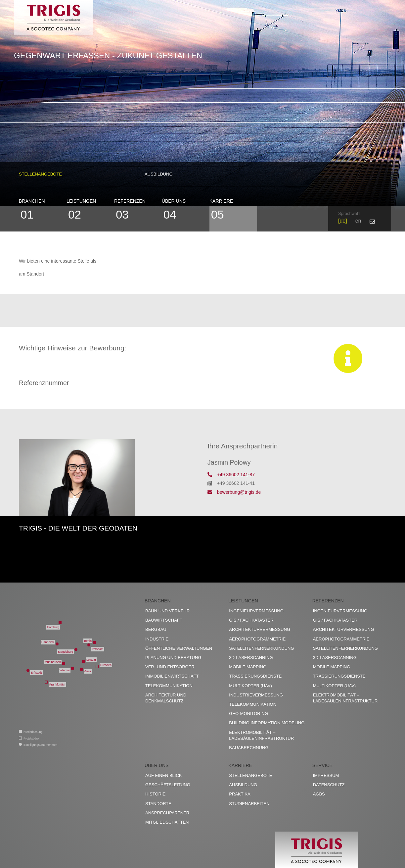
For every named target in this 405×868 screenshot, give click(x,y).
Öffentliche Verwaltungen (179, 648)
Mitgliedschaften (167, 822)
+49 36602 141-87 (231, 475)
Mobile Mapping (248, 667)
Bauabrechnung (249, 748)
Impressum (326, 775)
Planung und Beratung (173, 658)
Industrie (157, 639)
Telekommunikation (169, 686)
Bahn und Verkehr (167, 611)
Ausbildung (159, 174)
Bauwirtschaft (164, 620)
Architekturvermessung (260, 629)
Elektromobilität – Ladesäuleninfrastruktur (261, 735)
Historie (155, 794)
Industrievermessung (256, 695)
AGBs (319, 794)
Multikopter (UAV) (250, 686)
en (358, 221)
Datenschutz (329, 785)
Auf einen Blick (164, 775)
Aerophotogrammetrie (257, 639)
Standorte (158, 804)
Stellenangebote (40, 174)
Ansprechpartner (167, 813)
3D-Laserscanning (251, 658)
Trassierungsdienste (255, 676)
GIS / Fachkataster (251, 620)
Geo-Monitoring (248, 714)
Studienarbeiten (249, 804)
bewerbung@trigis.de (234, 492)
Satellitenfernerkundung (261, 648)
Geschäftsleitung (168, 785)
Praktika (240, 794)
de (342, 221)
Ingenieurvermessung (256, 611)
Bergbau (156, 629)
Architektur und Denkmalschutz (166, 698)
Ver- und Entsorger (170, 667)
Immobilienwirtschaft (172, 676)
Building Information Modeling (267, 723)
